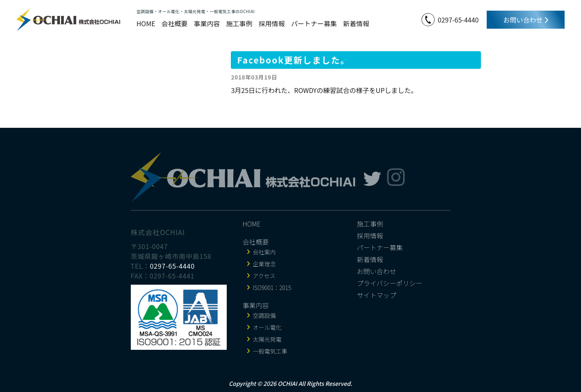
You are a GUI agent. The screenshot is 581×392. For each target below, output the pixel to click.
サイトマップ (376, 295)
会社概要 (175, 23)
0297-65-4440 (458, 20)
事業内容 (207, 23)
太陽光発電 (267, 339)
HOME (146, 23)
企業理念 (264, 264)
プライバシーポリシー (390, 283)
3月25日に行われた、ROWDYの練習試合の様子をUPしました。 (324, 90)
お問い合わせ (526, 20)
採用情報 (272, 23)
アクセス (264, 276)
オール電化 (267, 327)
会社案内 (264, 252)
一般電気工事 (270, 351)
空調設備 (264, 315)
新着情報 (356, 23)
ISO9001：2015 (272, 288)
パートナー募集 (314, 23)
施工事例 (239, 23)
